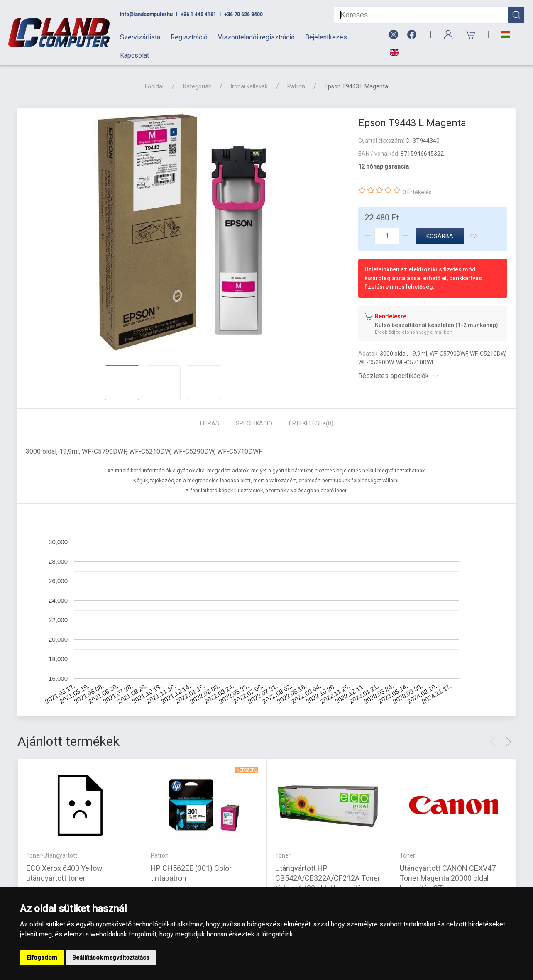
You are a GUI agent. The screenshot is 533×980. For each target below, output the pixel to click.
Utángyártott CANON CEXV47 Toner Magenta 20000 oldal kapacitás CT (448, 878)
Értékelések (311, 423)
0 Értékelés (417, 192)
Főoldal (154, 86)
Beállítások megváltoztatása (111, 958)
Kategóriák (197, 86)
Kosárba (440, 236)
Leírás (210, 423)
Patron (296, 86)
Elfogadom (42, 958)
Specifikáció (254, 423)
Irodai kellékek (249, 86)
